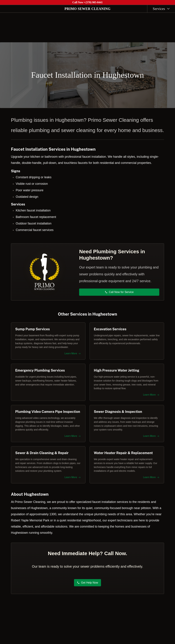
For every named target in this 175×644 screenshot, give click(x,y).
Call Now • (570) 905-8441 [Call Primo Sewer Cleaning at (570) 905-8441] (87, 2)
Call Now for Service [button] (119, 290)
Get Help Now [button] (87, 584)
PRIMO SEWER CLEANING (88, 9)
